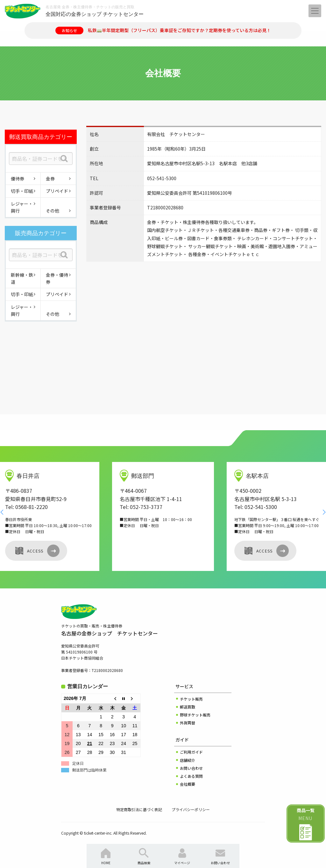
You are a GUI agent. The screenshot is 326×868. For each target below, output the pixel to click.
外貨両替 (188, 723)
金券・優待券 (57, 278)
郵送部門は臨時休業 (89, 770)
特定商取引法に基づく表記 (139, 809)
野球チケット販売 (195, 715)
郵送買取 (188, 707)
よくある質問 (191, 776)
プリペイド (57, 191)
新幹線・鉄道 (22, 278)
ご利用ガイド (191, 752)
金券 (50, 179)
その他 (53, 211)
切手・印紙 (22, 191)
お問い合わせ (191, 768)
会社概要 (188, 784)
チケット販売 (191, 699)
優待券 (18, 179)
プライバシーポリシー (191, 809)
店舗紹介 (188, 760)
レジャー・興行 (22, 207)
